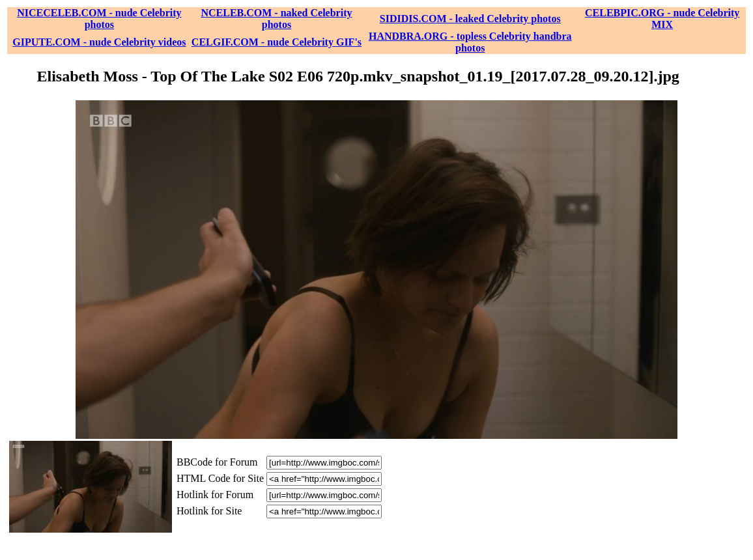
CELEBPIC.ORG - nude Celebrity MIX (662, 19)
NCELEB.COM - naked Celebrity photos (276, 19)
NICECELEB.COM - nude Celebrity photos (99, 19)
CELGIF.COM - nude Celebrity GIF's (277, 42)
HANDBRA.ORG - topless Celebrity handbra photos (470, 42)
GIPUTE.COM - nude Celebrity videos (99, 42)
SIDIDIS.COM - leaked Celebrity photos (470, 19)
